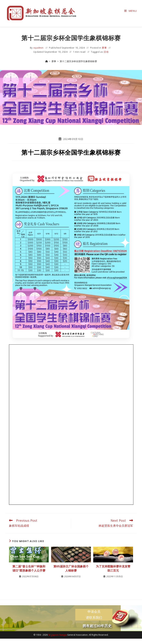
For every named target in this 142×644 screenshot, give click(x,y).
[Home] (47, 61)
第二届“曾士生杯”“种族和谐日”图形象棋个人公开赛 (29, 568)
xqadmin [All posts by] (38, 48)
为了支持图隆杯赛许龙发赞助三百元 (113, 568)
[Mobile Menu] (130, 11)
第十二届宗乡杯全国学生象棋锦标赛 (78, 61)
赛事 (104, 48)
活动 (106, 52)
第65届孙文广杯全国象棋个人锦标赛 (71, 568)
